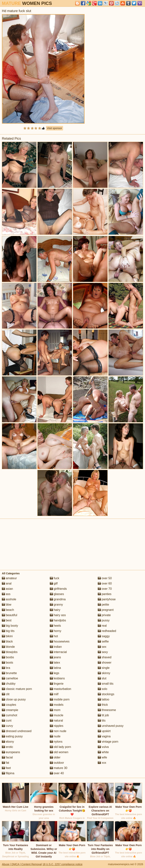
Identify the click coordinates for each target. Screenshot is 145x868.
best (7, 620)
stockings (106, 694)
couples (9, 705)
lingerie (57, 684)
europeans (11, 752)
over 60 (105, 583)
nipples (57, 726)
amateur (9, 578)
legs (55, 673)
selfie (103, 641)
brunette (9, 673)
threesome (107, 710)
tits (102, 721)
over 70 (105, 589)
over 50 (105, 578)
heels (55, 626)
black (7, 641)
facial (7, 757)
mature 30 (59, 768)
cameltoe (10, 678)
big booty (10, 626)
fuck (55, 578)
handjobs (58, 620)
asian (7, 589)
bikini (7, 636)
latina (55, 668)
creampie (10, 710)
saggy (104, 636)
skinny (104, 673)
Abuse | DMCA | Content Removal (22, 864)
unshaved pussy (111, 726)
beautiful (10, 615)
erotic (8, 747)
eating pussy (12, 736)
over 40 (57, 773)
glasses (57, 594)
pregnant (106, 610)
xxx (102, 763)
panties (105, 594)
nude (55, 736)
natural (56, 721)
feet (6, 768)
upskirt (104, 731)
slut (102, 678)
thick (103, 705)
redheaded (107, 631)
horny (56, 631)
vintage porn (108, 742)
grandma (58, 599)
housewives (60, 641)
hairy (55, 610)
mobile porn (60, 699)
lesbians (57, 678)
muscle (57, 715)
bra (6, 668)
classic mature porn (17, 689)
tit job (103, 715)
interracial (58, 652)
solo (103, 689)
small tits (106, 684)
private (104, 615)
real (102, 626)
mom (55, 710)
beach (8, 610)
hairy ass (58, 615)
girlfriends (58, 589)
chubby (9, 684)
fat (5, 763)
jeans (55, 657)
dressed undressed (17, 731)
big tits (8, 631)
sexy (103, 652)
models (57, 705)
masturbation (61, 689)
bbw (7, 605)
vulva (103, 747)
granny (56, 605)
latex (55, 663)
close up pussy (14, 699)
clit (6, 694)
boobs (8, 657)
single (104, 668)
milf (54, 694)
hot (54, 636)
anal (7, 583)
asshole (9, 599)
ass (6, 594)
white (103, 752)
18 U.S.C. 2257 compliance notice (62, 864)
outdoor (57, 763)
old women (59, 752)
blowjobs (10, 652)
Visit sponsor (55, 128)
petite (103, 605)
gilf (54, 583)
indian (56, 647)
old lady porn (60, 747)
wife (102, 757)
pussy (104, 620)
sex (102, 647)
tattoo (103, 699)
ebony (8, 742)
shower (105, 663)
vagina (104, 736)
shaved (105, 657)
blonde (8, 647)
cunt (7, 721)
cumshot (10, 715)
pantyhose (107, 599)
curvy (7, 726)
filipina (8, 773)
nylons (56, 742)
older (55, 757)
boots (8, 663)
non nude (58, 731)
